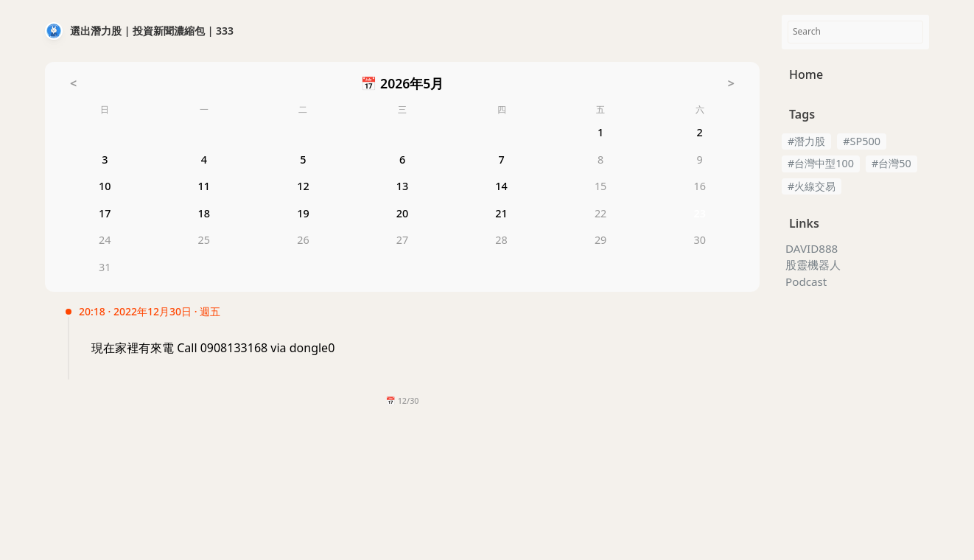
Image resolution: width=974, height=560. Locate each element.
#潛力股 (806, 141)
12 (303, 188)
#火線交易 (812, 186)
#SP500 (862, 141)
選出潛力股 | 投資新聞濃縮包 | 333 (152, 31)
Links (804, 223)
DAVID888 (812, 249)
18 (204, 216)
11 (204, 188)
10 (105, 188)
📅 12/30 (402, 400)
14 (501, 188)
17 (105, 216)
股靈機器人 (813, 265)
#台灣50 (891, 163)
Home (806, 74)
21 (501, 216)
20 (402, 216)
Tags (802, 114)
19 (303, 216)
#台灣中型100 (821, 163)
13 (402, 188)
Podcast (806, 282)
